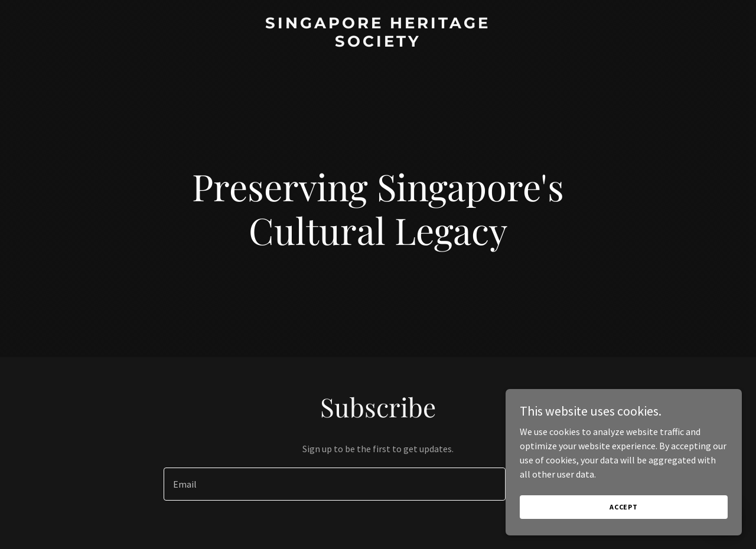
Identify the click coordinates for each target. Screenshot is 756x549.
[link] (378, 43)
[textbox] (334, 484)
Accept (624, 523)
